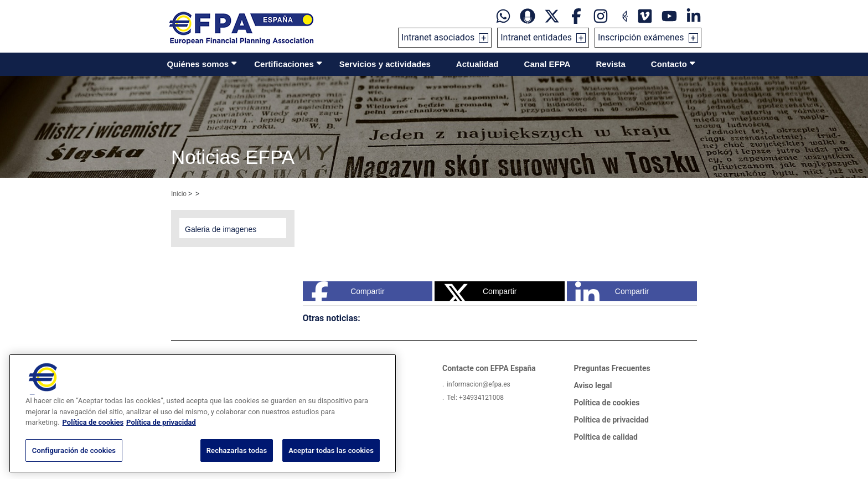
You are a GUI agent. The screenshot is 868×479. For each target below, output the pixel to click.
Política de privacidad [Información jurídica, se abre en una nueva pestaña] (161, 436)
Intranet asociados (438, 37)
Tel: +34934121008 (475, 398)
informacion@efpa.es (479, 384)
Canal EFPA (547, 64)
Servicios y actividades (385, 64)
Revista (610, 64)
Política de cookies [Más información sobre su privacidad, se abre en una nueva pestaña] (93, 436)
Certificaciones (284, 64)
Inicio (179, 194)
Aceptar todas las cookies (331, 464)
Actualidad (477, 64)
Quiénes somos (198, 64)
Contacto (669, 64)
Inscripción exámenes (641, 37)
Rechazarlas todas (237, 464)
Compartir (348, 291)
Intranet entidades (536, 37)
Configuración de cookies (74, 464)
